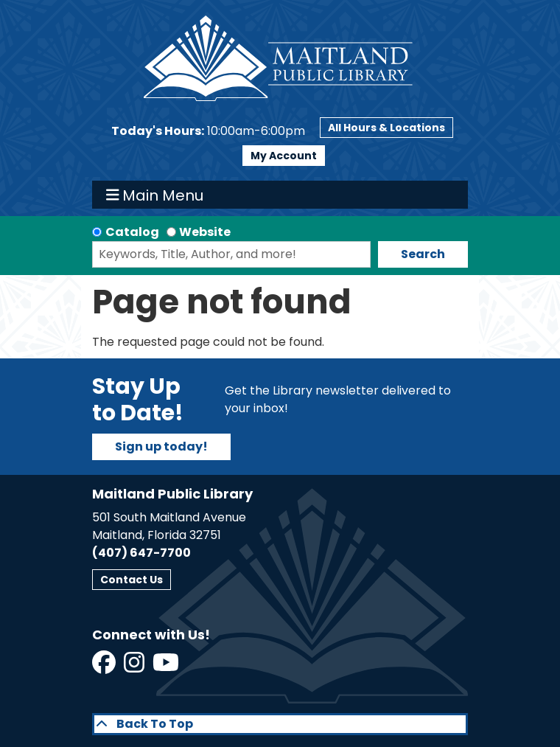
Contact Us (132, 580)
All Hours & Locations (386, 128)
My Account (284, 156)
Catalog (132, 232)
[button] (208, 131)
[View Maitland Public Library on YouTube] (167, 667)
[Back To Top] (280, 724)
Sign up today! (161, 447)
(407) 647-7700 (141, 553)
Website (205, 232)
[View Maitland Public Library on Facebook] (105, 667)
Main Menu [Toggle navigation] (155, 195)
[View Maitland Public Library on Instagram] (135, 667)
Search (423, 254)
